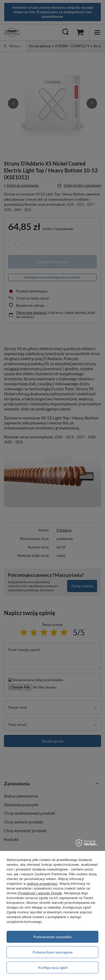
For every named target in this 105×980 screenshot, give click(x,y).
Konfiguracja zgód (53, 967)
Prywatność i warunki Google (40, 893)
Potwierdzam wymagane (53, 952)
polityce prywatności (42, 884)
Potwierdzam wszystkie (52, 937)
